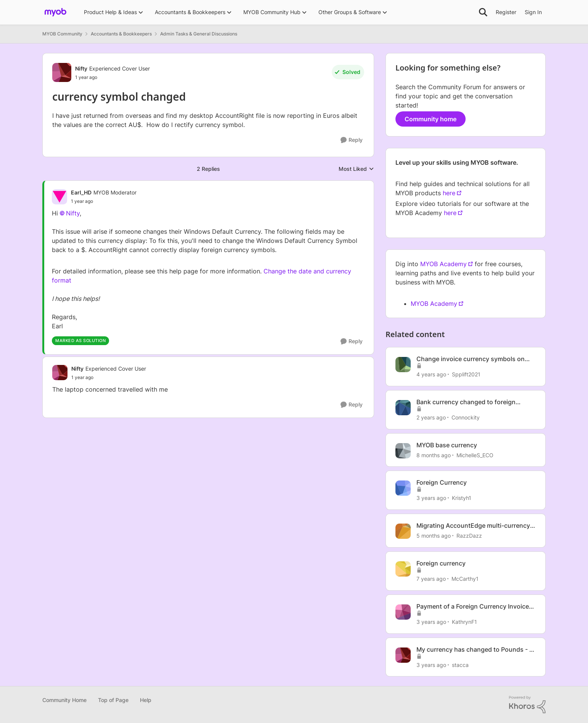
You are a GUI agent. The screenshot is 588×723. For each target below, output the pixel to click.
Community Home (64, 700)
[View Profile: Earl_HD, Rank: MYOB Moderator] (59, 197)
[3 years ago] (431, 498)
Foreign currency (441, 563)
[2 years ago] (431, 417)
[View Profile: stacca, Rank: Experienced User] (403, 655)
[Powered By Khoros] (527, 705)
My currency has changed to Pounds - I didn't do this (474, 650)
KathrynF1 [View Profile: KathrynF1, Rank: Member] (464, 622)
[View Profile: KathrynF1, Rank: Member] (403, 612)
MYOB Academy (443, 264)
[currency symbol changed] (104, 201)
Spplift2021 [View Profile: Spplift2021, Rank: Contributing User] (466, 374)
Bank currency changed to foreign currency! (466, 402)
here (449, 193)
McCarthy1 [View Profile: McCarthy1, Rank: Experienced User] (465, 579)
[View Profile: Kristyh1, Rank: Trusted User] (403, 488)
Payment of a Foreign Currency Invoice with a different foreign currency (473, 607)
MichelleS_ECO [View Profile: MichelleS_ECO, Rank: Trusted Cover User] (475, 455)
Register (506, 12)
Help (146, 700)
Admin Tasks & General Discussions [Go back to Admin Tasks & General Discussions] (199, 34)
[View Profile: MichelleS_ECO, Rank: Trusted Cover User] (403, 451)
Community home (431, 119)
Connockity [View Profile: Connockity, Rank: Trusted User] (466, 417)
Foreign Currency (442, 482)
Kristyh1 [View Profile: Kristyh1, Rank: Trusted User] (462, 498)
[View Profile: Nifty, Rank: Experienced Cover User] (62, 72)
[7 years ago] (431, 579)
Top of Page (113, 700)
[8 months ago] (434, 455)
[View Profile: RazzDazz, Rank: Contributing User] (403, 531)
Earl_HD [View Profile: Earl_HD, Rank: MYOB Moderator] (81, 192)
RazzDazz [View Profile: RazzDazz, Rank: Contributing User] (469, 536)
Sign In (533, 12)
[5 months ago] (434, 536)
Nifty (73, 213)
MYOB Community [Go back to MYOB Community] (62, 34)
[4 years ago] (431, 374)
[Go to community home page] (55, 12)
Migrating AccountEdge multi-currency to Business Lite (473, 526)
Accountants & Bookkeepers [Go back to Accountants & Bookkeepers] (121, 34)
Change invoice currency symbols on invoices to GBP (471, 359)
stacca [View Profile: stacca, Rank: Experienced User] (460, 664)
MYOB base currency (447, 445)
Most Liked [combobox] (356, 169)
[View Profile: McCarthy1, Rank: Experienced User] (403, 569)
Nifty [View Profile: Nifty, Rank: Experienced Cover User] (81, 68)
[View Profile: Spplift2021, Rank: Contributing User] (403, 365)
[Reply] (352, 140)
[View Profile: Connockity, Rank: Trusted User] (403, 408)
